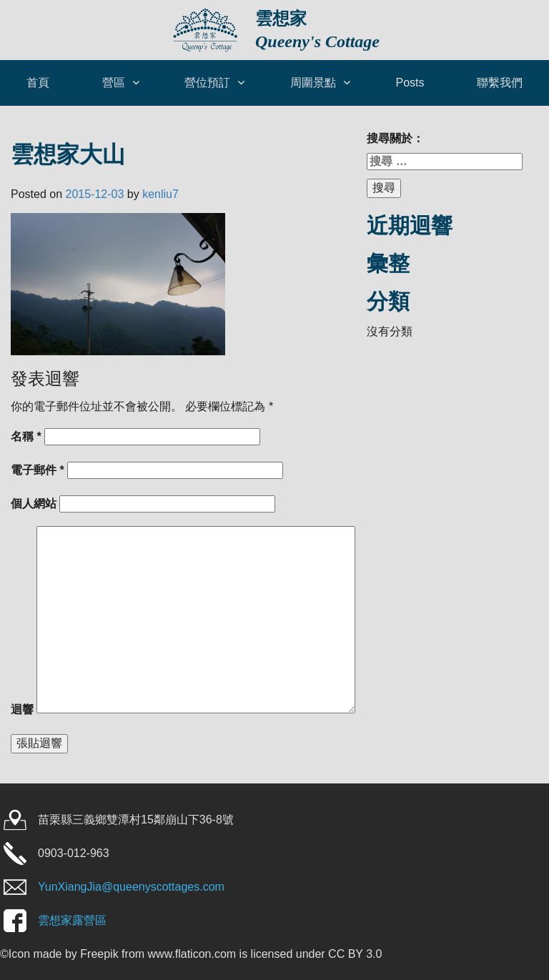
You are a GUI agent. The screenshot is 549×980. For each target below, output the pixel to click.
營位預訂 (207, 83)
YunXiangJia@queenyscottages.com (131, 887)
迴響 (22, 709)
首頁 (38, 83)
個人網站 (34, 504)
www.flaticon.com (192, 954)
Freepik (99, 954)
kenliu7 (160, 194)
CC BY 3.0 (355, 954)
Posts (410, 83)
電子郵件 (38, 470)
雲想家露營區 (72, 920)
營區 (114, 83)
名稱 (26, 436)
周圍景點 (313, 83)
